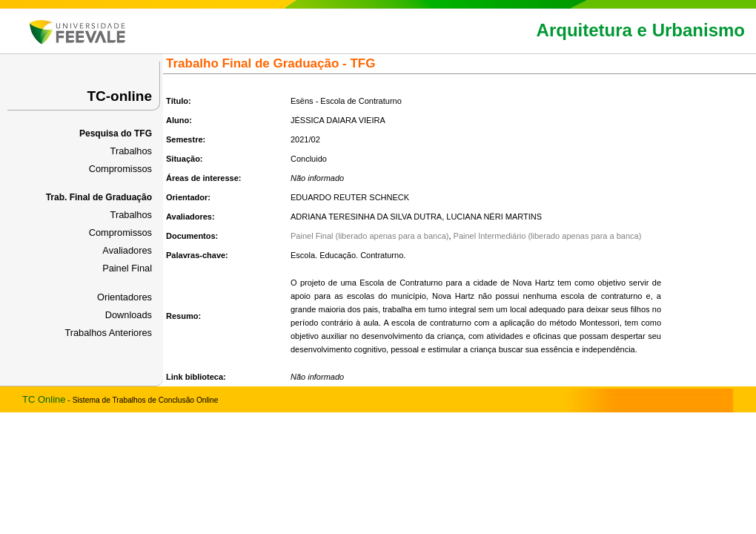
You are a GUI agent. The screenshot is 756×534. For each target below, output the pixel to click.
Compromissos (120, 169)
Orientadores (125, 297)
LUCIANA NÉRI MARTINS (494, 217)
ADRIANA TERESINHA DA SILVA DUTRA (366, 217)
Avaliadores (127, 250)
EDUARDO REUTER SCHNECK (350, 197)
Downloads (129, 315)
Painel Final (127, 268)
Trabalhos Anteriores (108, 333)
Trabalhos (131, 151)
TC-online (119, 96)
